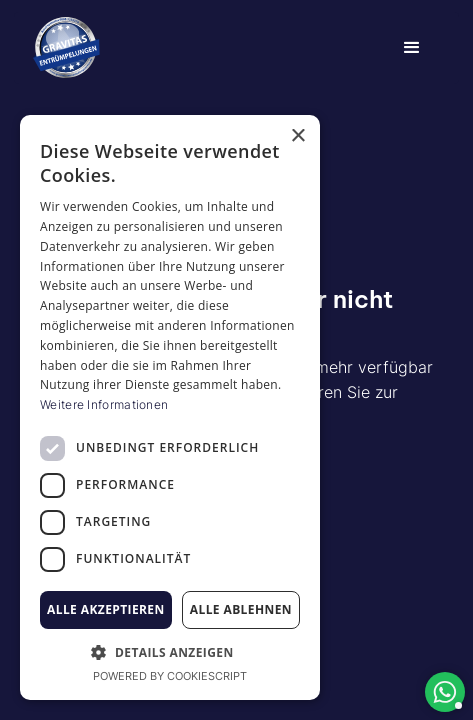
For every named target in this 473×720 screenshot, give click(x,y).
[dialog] (170, 407)
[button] (412, 48)
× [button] (297, 136)
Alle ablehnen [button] (241, 609)
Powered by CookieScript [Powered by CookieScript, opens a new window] (170, 676)
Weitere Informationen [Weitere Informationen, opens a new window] (104, 404)
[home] (66, 48)
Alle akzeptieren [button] (106, 609)
